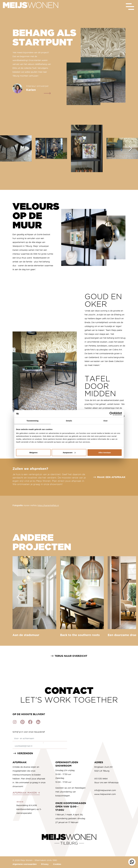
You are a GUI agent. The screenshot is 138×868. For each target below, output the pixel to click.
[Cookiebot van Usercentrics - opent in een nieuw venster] (111, 414)
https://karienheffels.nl (48, 505)
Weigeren (33, 452)
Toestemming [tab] (32, 421)
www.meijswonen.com (105, 794)
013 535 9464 (101, 779)
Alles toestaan (105, 452)
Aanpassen (69, 452)
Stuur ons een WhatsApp (106, 782)
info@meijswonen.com (105, 790)
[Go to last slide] (18, 597)
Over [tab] (106, 421)
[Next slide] (130, 148)
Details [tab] (69, 421)
